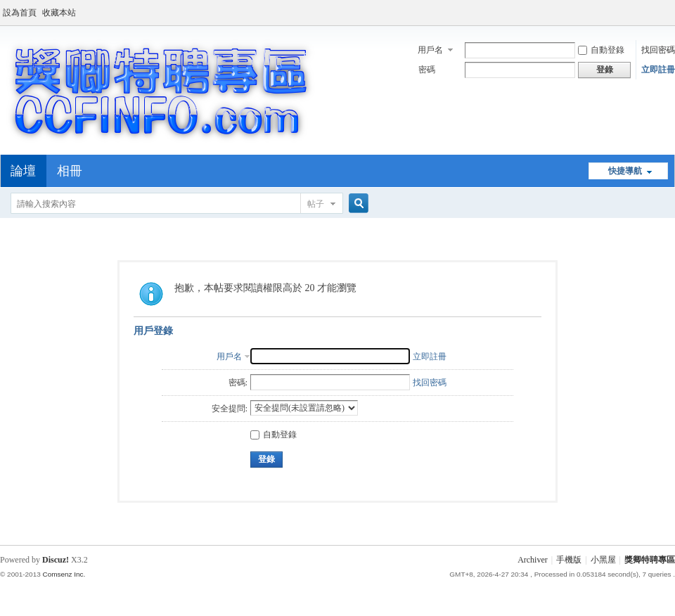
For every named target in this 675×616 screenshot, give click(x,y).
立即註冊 (658, 70)
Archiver (533, 560)
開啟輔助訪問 (671, 10)
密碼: (238, 383)
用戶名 (430, 50)
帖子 (316, 204)
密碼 (427, 70)
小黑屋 (603, 560)
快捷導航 (625, 171)
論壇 (23, 171)
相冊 (70, 171)
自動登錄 (601, 50)
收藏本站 (59, 13)
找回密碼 (658, 50)
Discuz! (56, 560)
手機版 (569, 560)
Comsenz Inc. (64, 574)
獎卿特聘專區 (650, 560)
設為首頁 (20, 13)
